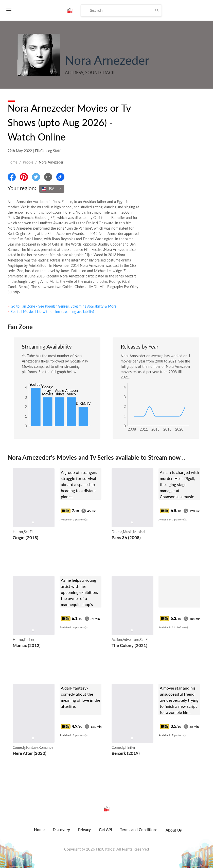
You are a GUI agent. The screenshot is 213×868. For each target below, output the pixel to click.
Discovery (61, 830)
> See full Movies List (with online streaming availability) (51, 311)
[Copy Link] (60, 177)
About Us (174, 830)
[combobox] (52, 189)
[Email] (48, 177)
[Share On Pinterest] (24, 177)
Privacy (84, 830)
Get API (105, 830)
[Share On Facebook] (12, 177)
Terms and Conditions (139, 830)
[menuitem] (39, 832)
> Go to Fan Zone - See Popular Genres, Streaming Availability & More (62, 306)
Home (12, 162)
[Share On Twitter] (36, 177)
